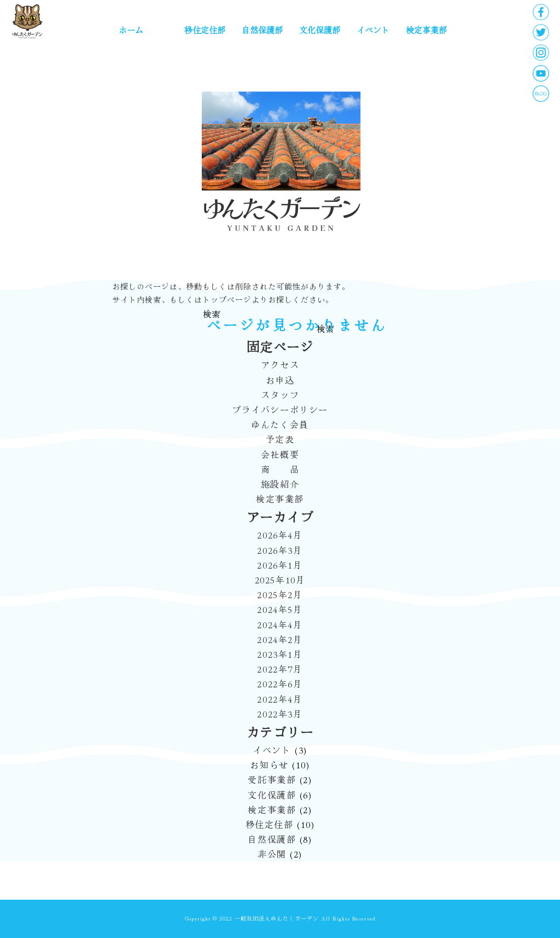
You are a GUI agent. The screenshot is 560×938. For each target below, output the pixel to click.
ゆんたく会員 (280, 424)
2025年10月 (280, 580)
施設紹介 (280, 484)
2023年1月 (280, 654)
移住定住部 (205, 30)
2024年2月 (280, 639)
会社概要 (280, 454)
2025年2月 (280, 594)
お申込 (280, 380)
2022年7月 (280, 669)
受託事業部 (270, 779)
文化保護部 (320, 30)
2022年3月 (280, 714)
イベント (373, 30)
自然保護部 (262, 30)
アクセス (280, 364)
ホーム (131, 30)
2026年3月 (280, 550)
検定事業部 (426, 30)
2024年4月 (280, 624)
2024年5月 (280, 609)
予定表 (280, 439)
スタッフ (280, 395)
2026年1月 (280, 565)
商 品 (280, 469)
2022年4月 (280, 699)
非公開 (270, 854)
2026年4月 (280, 535)
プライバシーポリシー (280, 409)
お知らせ (267, 765)
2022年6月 (280, 684)
